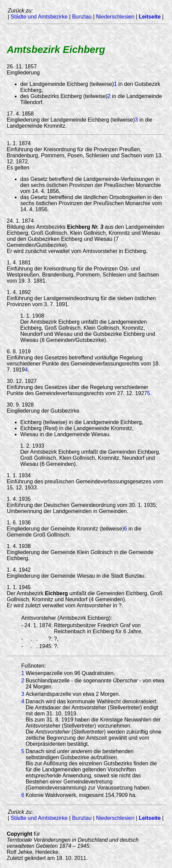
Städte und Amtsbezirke (39, 17)
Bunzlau (82, 17)
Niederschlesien (115, 17)
